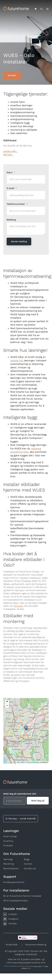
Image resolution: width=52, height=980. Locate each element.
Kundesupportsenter (14, 882)
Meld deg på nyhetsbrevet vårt (20, 794)
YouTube (12, 924)
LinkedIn (13, 914)
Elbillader (18, 606)
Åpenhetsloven (11, 868)
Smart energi (10, 836)
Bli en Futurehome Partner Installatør (22, 896)
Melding (11, 220)
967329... (8, 155)
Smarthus (8, 841)
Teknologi (8, 859)
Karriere (28, 864)
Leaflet (21, 762)
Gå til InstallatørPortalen (16, 901)
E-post (10, 188)
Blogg (27, 859)
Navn (10, 172)
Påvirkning (9, 864)
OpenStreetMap (33, 762)
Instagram (13, 919)
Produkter (8, 846)
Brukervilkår (12, 945)
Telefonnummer (16, 204)
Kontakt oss (30, 868)
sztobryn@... (10, 151)
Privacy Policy (38, 966)
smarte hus (17, 360)
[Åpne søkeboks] (41, 9)
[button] (26, 728)
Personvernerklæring (36, 945)
